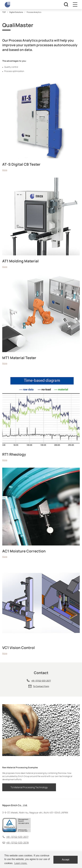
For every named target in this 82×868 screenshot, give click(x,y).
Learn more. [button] (21, 863)
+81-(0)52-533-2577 (41, 681)
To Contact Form (41, 686)
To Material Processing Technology (29, 787)
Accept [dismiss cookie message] (66, 860)
